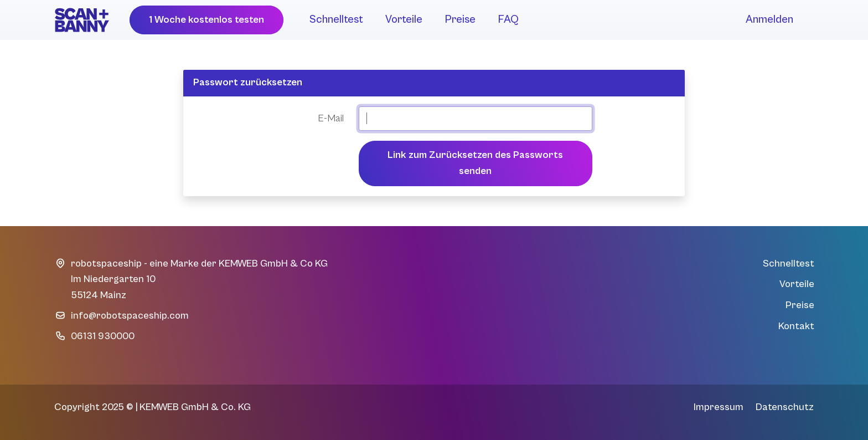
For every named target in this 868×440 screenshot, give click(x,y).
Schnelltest (336, 20)
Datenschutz (785, 407)
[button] (206, 20)
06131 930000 (103, 336)
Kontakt (796, 326)
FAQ (508, 20)
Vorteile (404, 20)
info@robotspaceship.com (130, 316)
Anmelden (769, 20)
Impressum (719, 407)
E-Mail (331, 118)
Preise (460, 20)
